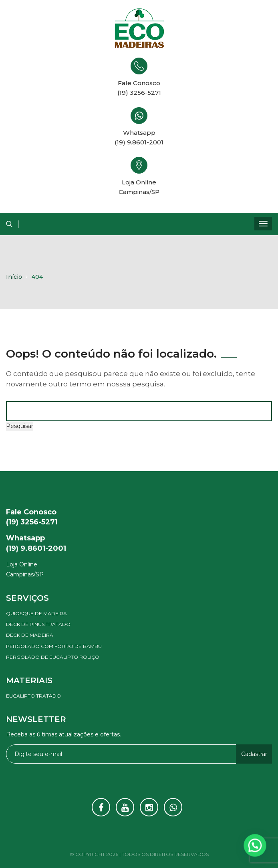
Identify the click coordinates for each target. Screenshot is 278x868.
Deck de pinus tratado (38, 624)
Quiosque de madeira (36, 613)
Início (14, 277)
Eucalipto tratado (33, 696)
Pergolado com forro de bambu (54, 646)
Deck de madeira (30, 635)
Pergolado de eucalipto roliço (53, 657)
